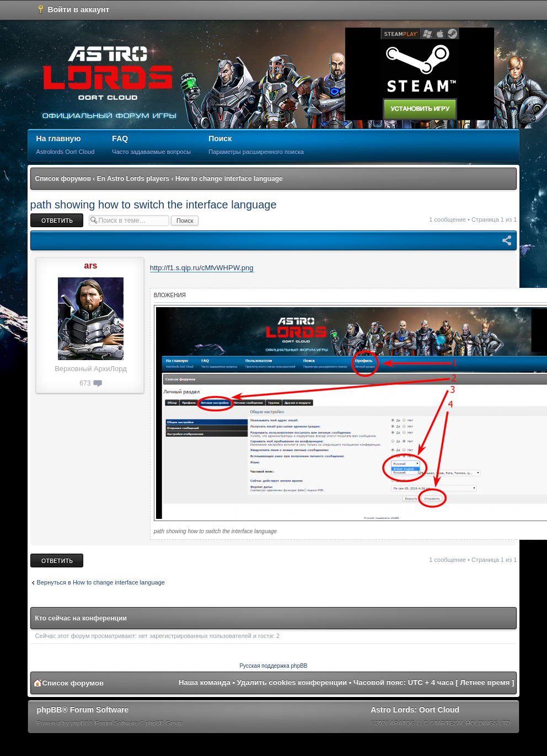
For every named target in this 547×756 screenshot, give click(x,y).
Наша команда (205, 682)
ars (90, 266)
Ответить (57, 220)
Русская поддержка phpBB (273, 666)
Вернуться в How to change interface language (101, 582)
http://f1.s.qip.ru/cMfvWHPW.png (202, 268)
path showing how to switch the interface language (154, 205)
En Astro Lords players (133, 179)
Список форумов (63, 179)
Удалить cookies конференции (292, 682)
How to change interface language (229, 179)
